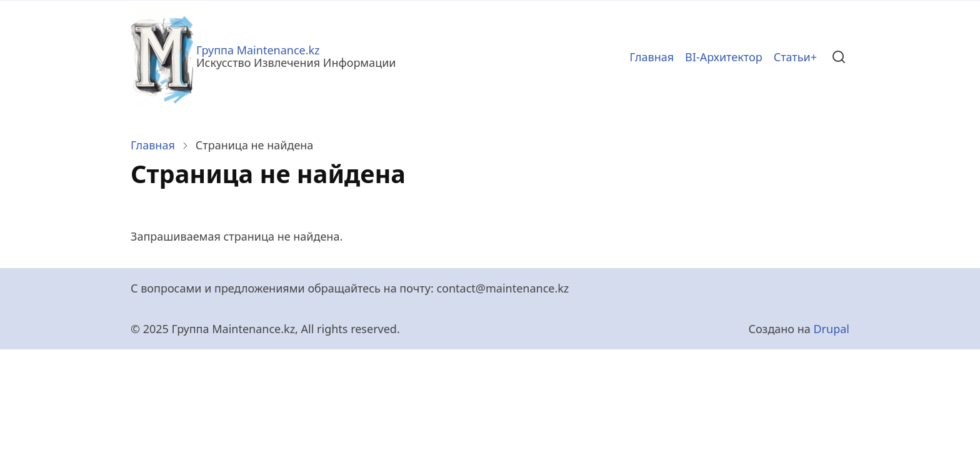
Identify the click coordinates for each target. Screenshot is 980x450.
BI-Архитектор (724, 57)
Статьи (792, 57)
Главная (652, 57)
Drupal (831, 329)
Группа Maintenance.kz (258, 50)
